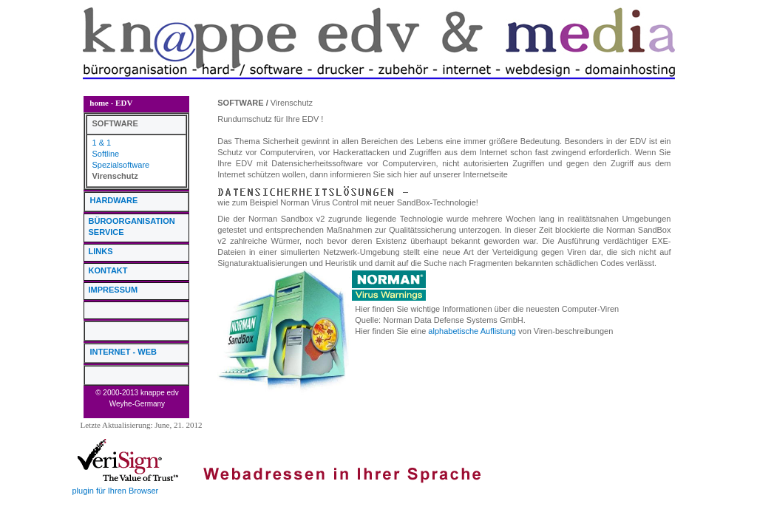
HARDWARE (114, 200)
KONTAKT (108, 270)
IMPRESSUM (113, 290)
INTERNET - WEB (123, 352)
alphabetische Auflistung (472, 331)
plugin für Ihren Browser (116, 491)
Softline (106, 154)
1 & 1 (102, 143)
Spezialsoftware (121, 165)
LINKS (101, 251)
